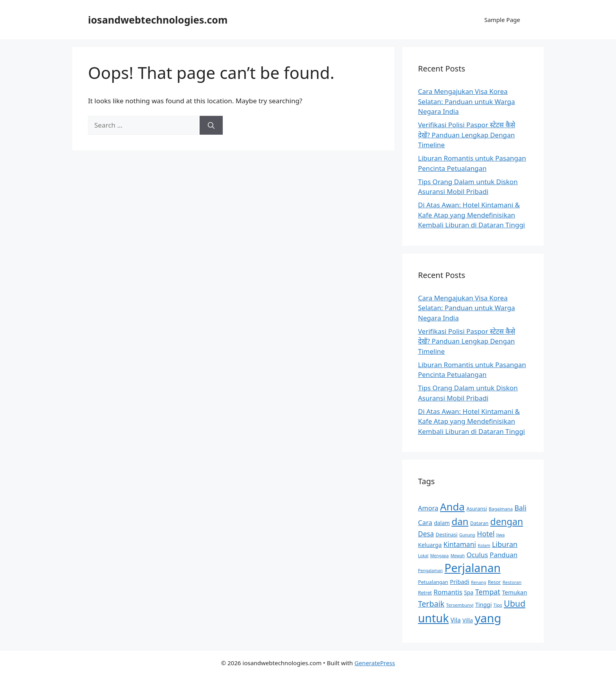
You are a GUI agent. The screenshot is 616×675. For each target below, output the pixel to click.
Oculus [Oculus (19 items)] (477, 555)
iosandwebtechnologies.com (158, 20)
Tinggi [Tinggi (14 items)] (484, 605)
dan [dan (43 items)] (460, 521)
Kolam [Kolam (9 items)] (484, 545)
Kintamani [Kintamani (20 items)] (460, 544)
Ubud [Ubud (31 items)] (514, 603)
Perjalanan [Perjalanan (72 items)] (472, 568)
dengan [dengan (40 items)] (507, 521)
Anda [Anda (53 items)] (452, 507)
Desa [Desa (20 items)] (426, 534)
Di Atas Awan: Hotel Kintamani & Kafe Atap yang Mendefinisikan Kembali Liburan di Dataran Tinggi (471, 215)
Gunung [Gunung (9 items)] (467, 535)
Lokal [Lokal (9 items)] (423, 556)
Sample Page (502, 20)
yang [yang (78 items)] (488, 618)
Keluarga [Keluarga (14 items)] (430, 545)
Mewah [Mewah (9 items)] (458, 556)
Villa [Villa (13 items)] (468, 620)
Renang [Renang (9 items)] (478, 582)
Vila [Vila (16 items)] (456, 620)
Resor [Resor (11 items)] (494, 582)
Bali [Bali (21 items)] (521, 508)
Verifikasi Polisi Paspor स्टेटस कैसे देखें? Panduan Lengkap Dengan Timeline (467, 135)
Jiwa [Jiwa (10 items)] (500, 535)
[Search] (211, 125)
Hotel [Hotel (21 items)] (486, 534)
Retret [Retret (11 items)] (425, 593)
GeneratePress (375, 663)
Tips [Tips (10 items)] (498, 605)
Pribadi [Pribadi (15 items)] (459, 582)
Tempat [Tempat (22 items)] (488, 592)
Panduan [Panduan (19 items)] (503, 555)
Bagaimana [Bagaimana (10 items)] (501, 509)
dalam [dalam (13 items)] (442, 523)
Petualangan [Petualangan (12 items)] (433, 582)
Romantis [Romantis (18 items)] (448, 592)
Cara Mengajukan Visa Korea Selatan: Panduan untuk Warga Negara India (467, 101)
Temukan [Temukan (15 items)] (515, 592)
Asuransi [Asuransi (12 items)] (477, 509)
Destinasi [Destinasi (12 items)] (447, 534)
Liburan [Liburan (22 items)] (505, 544)
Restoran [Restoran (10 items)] (512, 582)
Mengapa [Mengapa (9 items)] (439, 556)
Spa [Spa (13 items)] (469, 592)
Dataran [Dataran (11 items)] (479, 523)
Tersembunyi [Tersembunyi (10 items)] (460, 605)
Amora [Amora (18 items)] (428, 508)
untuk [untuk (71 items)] (433, 618)
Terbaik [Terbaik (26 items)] (431, 604)
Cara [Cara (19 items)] (425, 522)
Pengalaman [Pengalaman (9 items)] (430, 571)
